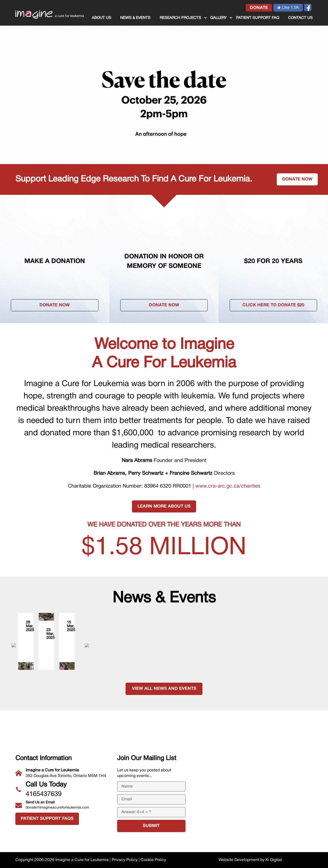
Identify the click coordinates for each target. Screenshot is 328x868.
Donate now (297, 179)
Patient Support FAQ (258, 18)
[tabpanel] (164, 82)
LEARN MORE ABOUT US (164, 506)
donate (259, 8)
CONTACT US (300, 18)
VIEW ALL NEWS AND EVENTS (164, 720)
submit (151, 826)
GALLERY (218, 18)
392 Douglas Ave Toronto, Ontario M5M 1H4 (62, 773)
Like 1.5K (288, 8)
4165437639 (62, 789)
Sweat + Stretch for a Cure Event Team (160, 679)
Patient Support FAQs (47, 819)
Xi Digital (274, 860)
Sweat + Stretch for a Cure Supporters (259, 632)
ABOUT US (101, 18)
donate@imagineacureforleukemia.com (62, 805)
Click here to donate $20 (273, 305)
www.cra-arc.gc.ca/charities (228, 486)
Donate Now (55, 305)
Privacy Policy (125, 860)
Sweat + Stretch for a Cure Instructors (61, 632)
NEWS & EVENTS (135, 18)
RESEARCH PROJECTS (180, 18)
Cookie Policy (153, 860)
